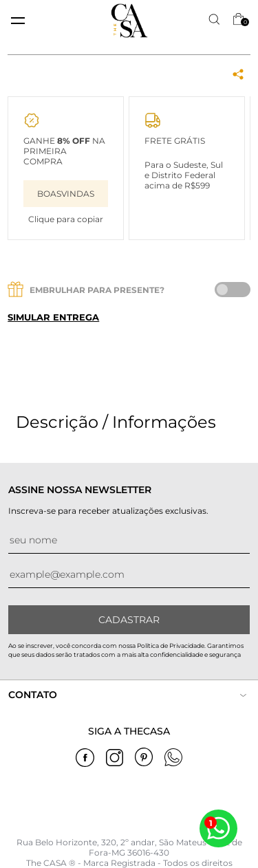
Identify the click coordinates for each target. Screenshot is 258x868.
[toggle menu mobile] (18, 21)
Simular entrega (53, 317)
